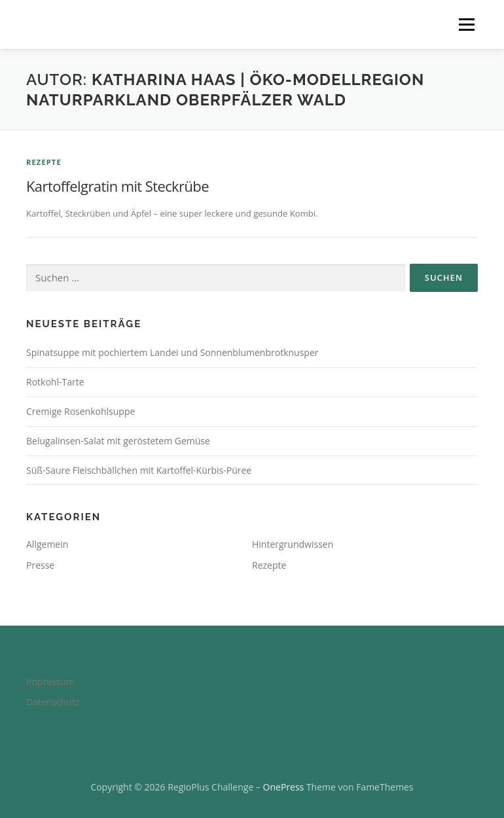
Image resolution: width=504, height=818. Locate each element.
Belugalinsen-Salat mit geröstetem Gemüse (118, 441)
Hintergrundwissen (293, 544)
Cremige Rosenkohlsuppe (81, 411)
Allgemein (47, 544)
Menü (466, 24)
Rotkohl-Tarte (55, 382)
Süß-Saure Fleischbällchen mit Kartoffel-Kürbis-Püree (139, 470)
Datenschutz (53, 702)
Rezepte (44, 162)
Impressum (50, 682)
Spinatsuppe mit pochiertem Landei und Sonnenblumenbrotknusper (172, 352)
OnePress (284, 787)
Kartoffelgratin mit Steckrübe (117, 186)
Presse (40, 565)
